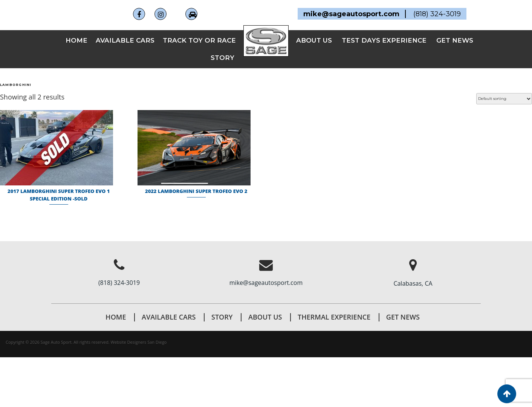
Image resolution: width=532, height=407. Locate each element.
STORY (222, 58)
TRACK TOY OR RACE (199, 40)
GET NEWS (455, 40)
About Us (265, 317)
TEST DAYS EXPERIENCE (384, 40)
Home (76, 40)
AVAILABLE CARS (125, 40)
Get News (403, 317)
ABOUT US (314, 40)
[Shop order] (504, 99)
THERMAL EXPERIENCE (334, 317)
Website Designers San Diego (139, 342)
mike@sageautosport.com (266, 283)
